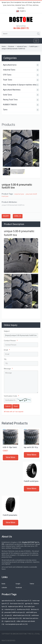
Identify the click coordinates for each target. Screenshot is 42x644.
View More (10, 457)
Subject (7, 331)
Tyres (21, 110)
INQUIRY (6, 216)
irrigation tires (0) (10, 621)
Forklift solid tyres (31, 481)
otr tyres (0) (8, 615)
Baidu (4, 584)
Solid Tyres (21, 95)
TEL (5, 359)
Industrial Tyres (22, 46)
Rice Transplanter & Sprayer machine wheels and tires (21, 85)
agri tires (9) (29, 604)
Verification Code (11, 396)
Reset (16, 406)
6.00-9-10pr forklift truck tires (15, 447)
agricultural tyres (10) (8, 601)
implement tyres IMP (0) (16, 607)
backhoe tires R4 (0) (23, 609)
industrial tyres (19, 194)
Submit (8, 406)
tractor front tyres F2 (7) (24, 601)
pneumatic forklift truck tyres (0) (15, 612)
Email (7, 350)
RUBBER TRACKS (21, 105)
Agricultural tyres (21, 65)
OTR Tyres (21, 75)
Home (4, 46)
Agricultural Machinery (21, 90)
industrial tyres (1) (10, 609)
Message (8, 369)
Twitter (32, 584)
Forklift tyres (33, 46)
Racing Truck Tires (21, 100)
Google (18, 584)
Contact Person (11, 341)
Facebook (19, 588)
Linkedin (4, 588)
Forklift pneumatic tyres (12, 515)
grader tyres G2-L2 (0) (15, 618)
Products (11, 46)
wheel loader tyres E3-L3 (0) (22, 615)
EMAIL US (18, 216)
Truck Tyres (21, 80)
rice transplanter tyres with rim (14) (16, 624)
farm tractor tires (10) (17, 604)
